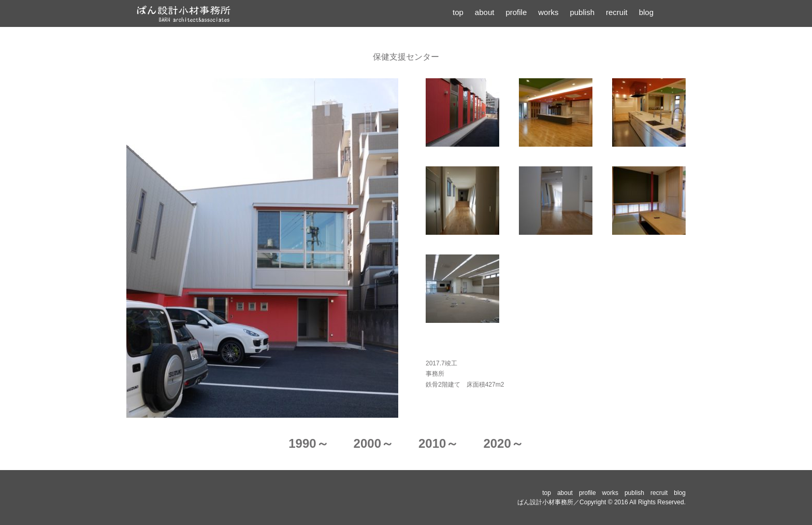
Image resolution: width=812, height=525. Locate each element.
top (458, 12)
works (548, 12)
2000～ (374, 443)
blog (646, 12)
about (485, 12)
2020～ (503, 443)
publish (582, 12)
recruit (617, 12)
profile (516, 12)
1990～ (308, 443)
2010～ (438, 443)
